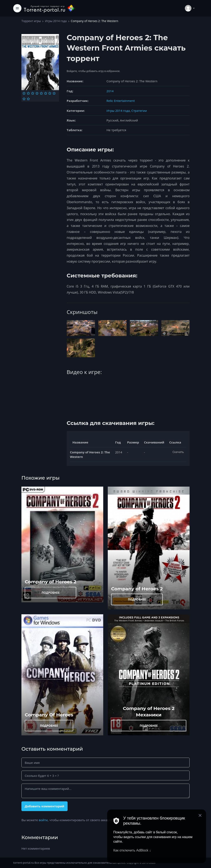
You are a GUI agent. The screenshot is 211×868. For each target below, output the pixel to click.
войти (43, 820)
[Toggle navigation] (17, 8)
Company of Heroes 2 (50, 582)
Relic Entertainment (121, 101)
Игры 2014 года (56, 21)
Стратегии (139, 111)
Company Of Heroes (49, 715)
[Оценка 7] (50, 93)
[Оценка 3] (33, 93)
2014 (110, 91)
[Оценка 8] (54, 93)
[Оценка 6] (46, 93)
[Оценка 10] (28, 99)
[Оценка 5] (41, 93)
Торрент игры (31, 21)
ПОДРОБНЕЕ (50, 593)
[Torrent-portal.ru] (49, 8)
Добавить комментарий (45, 806)
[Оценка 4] (37, 93)
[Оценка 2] (28, 93)
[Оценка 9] (24, 99)
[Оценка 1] (24, 93)
